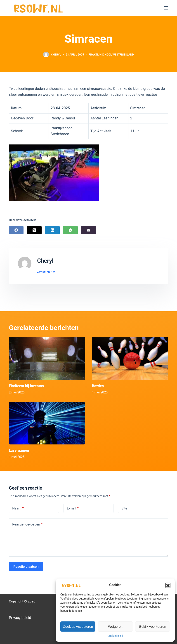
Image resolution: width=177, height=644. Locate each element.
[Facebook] (16, 230)
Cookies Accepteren (78, 627)
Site (124, 508)
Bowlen (98, 386)
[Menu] (166, 8)
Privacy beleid (20, 618)
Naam (18, 508)
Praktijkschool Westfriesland (111, 55)
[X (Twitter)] (34, 230)
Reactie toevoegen (27, 524)
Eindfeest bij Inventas (26, 386)
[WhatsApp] (70, 230)
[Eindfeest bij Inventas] (47, 358)
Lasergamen (19, 450)
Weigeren (115, 627)
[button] (168, 585)
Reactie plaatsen (26, 567)
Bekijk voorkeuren (153, 627)
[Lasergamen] (47, 423)
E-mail (73, 508)
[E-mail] (88, 230)
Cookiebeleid (115, 636)
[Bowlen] (130, 358)
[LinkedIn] (52, 230)
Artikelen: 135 (46, 272)
